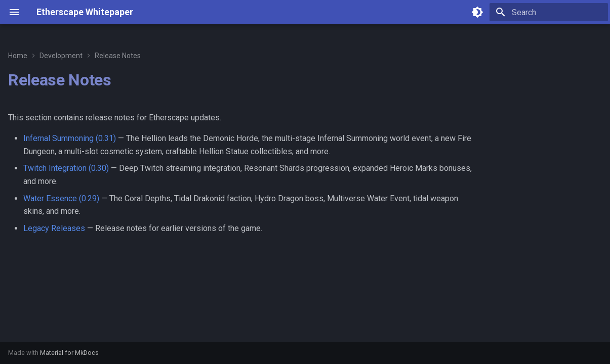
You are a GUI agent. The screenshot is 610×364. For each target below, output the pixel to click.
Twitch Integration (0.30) (66, 168)
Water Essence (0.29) (61, 198)
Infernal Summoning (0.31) (70, 138)
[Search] (549, 12)
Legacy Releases (54, 228)
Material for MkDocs (69, 353)
